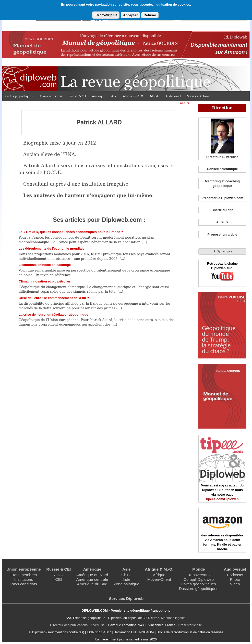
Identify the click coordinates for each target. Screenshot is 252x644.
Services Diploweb (199, 96)
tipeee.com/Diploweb (222, 499)
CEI (59, 579)
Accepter (130, 15)
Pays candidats (24, 584)
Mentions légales (173, 618)
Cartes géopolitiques (19, 96)
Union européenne (51, 96)
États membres (24, 575)
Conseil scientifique (222, 169)
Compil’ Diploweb (199, 579)
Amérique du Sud (92, 584)
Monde (155, 96)
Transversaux (199, 575)
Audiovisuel (173, 96)
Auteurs (222, 222)
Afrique (159, 575)
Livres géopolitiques (199, 584)
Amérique (99, 96)
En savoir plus (106, 15)
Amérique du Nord (92, 575)
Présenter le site (190, 625)
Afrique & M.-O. (134, 96)
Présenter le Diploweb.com (222, 198)
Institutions (24, 579)
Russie (59, 575)
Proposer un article (223, 234)
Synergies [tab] (222, 251)
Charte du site (222, 210)
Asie (114, 96)
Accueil (185, 103)
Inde (126, 579)
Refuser (150, 15)
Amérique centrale (92, 579)
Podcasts (235, 575)
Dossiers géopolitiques (199, 589)
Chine (126, 575)
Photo (235, 579)
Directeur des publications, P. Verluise (77, 625)
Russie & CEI (78, 96)
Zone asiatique (127, 584)
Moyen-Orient (159, 579)
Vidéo (235, 584)
